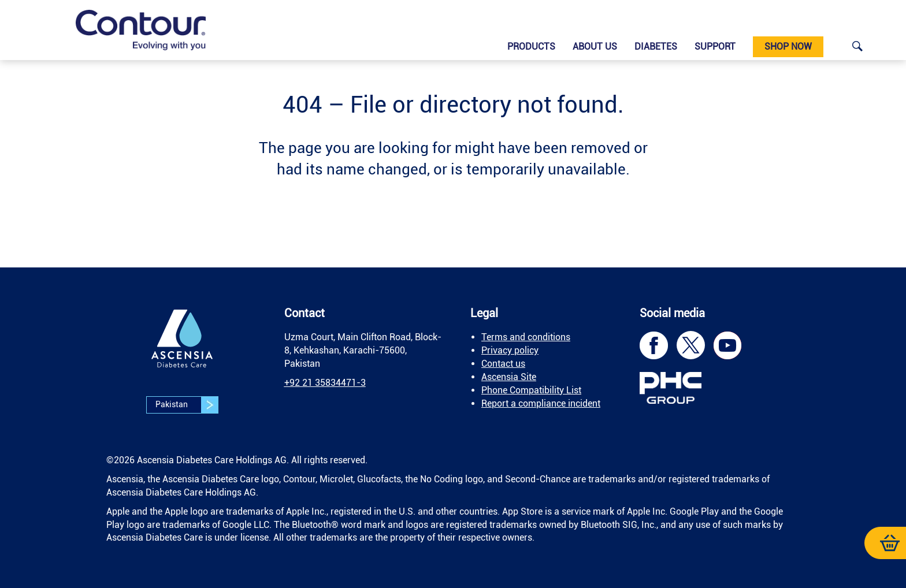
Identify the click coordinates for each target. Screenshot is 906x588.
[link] (141, 30)
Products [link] (531, 46)
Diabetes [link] (656, 46)
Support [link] (715, 46)
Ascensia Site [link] (509, 377)
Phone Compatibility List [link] (531, 390)
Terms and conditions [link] (526, 337)
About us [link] (595, 46)
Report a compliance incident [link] (541, 403)
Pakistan (187, 405)
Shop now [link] (788, 46)
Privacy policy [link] (510, 350)
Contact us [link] (503, 364)
